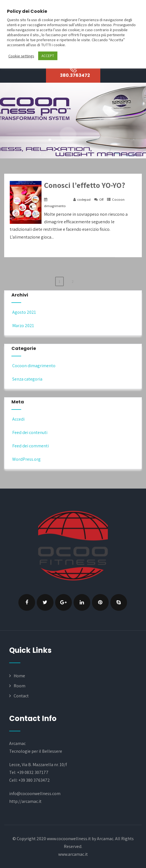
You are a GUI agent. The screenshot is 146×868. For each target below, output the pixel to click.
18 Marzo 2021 (59, 199)
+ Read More (126, 252)
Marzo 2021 (23, 326)
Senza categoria (27, 379)
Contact (21, 696)
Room (20, 686)
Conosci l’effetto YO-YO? (85, 185)
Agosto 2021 (24, 312)
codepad (84, 199)
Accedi (18, 419)
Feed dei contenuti (29, 432)
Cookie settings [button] (21, 56)
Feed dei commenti (30, 446)
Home (19, 676)
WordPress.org (26, 459)
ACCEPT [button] (48, 56)
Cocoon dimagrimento (33, 366)
